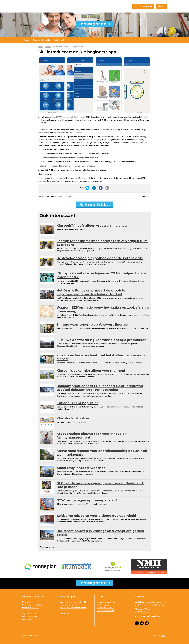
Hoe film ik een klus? (31, 608)
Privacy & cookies (30, 616)
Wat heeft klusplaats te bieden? (73, 608)
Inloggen (161, 6)
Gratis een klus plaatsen (32, 605)
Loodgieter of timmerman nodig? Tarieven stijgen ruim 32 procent (102, 243)
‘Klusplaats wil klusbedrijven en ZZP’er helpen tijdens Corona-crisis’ (101, 275)
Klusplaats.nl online (73, 418)
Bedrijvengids (103, 605)
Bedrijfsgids (59, 40)
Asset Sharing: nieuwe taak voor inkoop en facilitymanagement (92, 436)
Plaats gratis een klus (42, 40)
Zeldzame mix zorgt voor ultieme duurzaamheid (96, 516)
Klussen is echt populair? (78, 403)
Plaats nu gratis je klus (94, 24)
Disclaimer (27, 619)
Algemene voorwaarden (32, 613)
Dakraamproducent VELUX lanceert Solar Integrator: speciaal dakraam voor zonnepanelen (100, 388)
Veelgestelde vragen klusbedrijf (73, 602)
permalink (146, 196)
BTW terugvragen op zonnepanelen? (87, 500)
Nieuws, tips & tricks (106, 608)
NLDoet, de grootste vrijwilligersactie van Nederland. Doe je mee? (100, 485)
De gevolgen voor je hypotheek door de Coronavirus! (100, 258)
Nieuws (48, 47)
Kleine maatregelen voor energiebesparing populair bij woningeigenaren (102, 453)
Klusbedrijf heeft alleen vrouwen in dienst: (92, 226)
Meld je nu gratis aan (68, 605)
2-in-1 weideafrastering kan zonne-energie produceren (101, 340)
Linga (163, 636)
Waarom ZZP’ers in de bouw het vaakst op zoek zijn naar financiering (103, 309)
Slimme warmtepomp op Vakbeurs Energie (92, 324)
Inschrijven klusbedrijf (143, 6)
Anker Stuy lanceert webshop (81, 468)
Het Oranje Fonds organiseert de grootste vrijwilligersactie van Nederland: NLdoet (91, 292)
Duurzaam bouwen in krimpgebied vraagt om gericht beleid (100, 533)
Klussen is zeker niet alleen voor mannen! (91, 371)
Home (41, 47)
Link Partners (65, 613)
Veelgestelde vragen (106, 610)
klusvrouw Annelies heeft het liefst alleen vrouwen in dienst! (101, 357)
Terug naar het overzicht (50, 547)
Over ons (26, 602)
